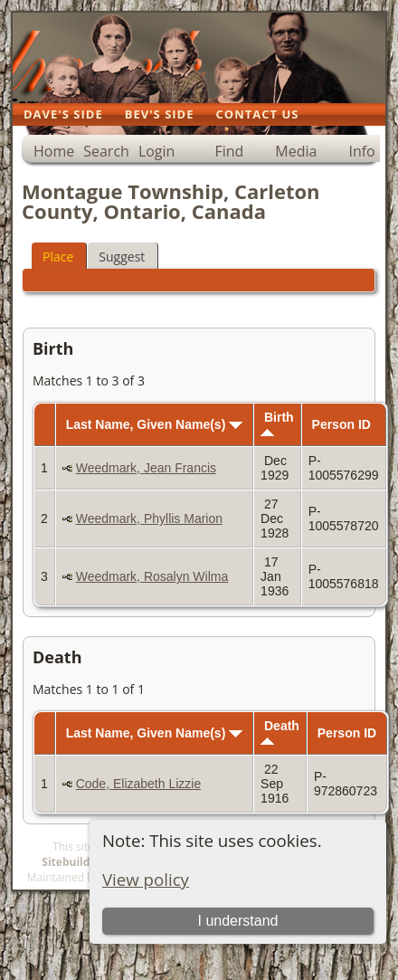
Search (106, 151)
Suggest (122, 257)
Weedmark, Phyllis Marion (149, 519)
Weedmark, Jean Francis (146, 468)
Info (361, 151)
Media (296, 151)
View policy (146, 879)
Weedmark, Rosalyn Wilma (152, 576)
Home (54, 151)
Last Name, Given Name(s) (155, 424)
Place (58, 257)
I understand (237, 921)
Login (157, 151)
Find (229, 151)
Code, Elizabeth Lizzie (139, 784)
